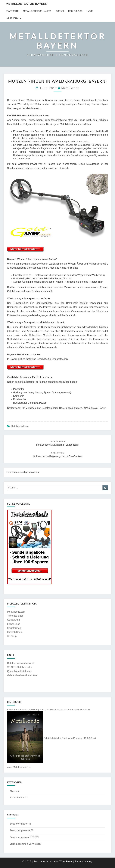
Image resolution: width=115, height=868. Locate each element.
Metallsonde (70, 88)
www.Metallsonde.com (19, 767)
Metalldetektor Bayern (27, 4)
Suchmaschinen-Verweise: (25, 844)
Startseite (12, 11)
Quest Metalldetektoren (20, 671)
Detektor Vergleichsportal (21, 663)
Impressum (12, 18)
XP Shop (12, 636)
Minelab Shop (15, 632)
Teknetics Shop (15, 616)
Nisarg (89, 862)
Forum (60, 11)
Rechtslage (75, 11)
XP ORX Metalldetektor (20, 667)
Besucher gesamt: (20, 837)
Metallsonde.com (16, 612)
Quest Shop (14, 620)
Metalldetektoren (20, 426)
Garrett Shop (14, 628)
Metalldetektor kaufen (37, 11)
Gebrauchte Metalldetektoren (23, 675)
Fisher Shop (14, 624)
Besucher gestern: (20, 830)
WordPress (66, 862)
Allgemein (15, 791)
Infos (90, 11)
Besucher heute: (19, 824)
